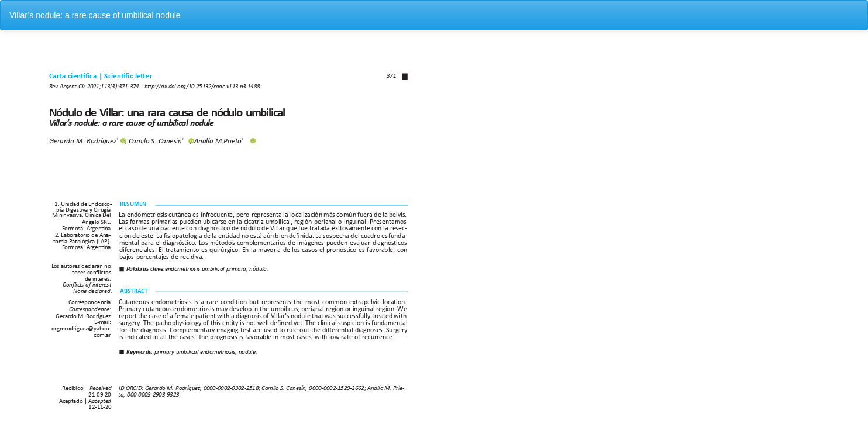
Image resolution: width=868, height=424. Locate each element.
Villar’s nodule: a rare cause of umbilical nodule (95, 15)
